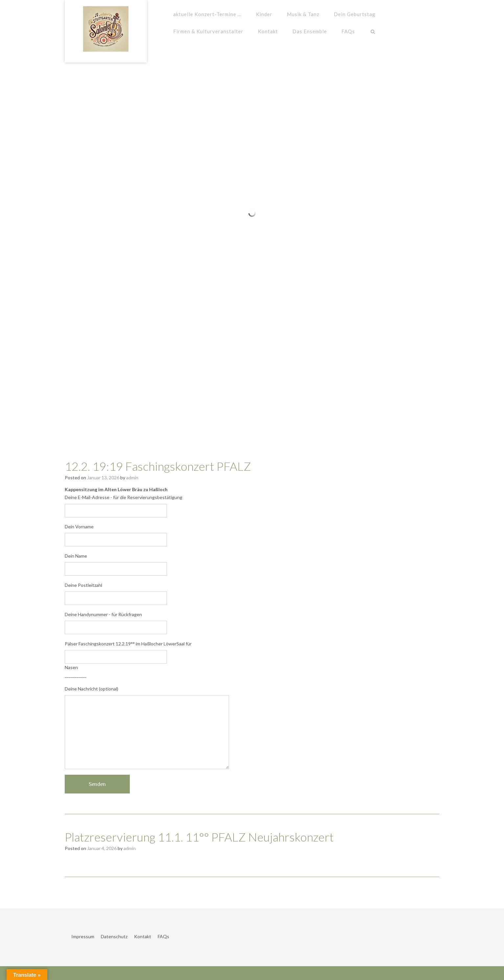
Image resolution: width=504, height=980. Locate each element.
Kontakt (268, 31)
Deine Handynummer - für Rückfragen (252, 623)
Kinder (264, 14)
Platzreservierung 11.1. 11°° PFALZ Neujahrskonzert (199, 837)
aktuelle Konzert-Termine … (207, 14)
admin (132, 477)
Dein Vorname (252, 535)
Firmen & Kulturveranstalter (208, 31)
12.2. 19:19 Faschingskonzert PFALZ (158, 466)
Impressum (83, 936)
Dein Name (252, 564)
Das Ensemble (310, 31)
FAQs (348, 31)
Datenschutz (114, 936)
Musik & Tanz (303, 14)
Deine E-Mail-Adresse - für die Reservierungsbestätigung (252, 506)
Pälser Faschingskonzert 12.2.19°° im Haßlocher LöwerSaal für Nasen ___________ (252, 659)
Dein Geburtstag (355, 14)
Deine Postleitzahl (252, 594)
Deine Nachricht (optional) (252, 728)
